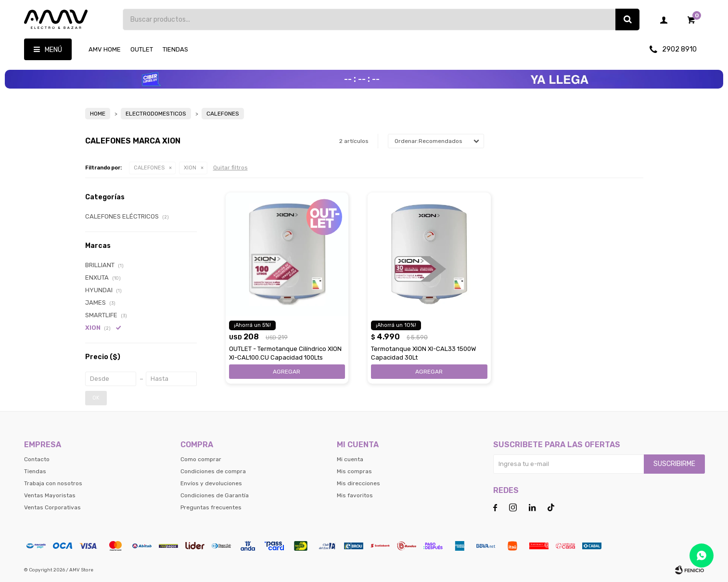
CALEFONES (149, 168)
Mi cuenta (350, 459)
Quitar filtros (230, 168)
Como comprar (201, 459)
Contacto (37, 459)
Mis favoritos (355, 495)
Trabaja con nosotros (53, 483)
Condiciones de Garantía (215, 495)
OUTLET (142, 49)
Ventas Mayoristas (50, 495)
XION (190, 168)
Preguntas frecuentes (211, 507)
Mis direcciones (358, 483)
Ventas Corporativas (52, 507)
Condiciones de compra (213, 471)
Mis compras (354, 471)
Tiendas (175, 49)
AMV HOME (105, 49)
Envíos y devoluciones (211, 483)
